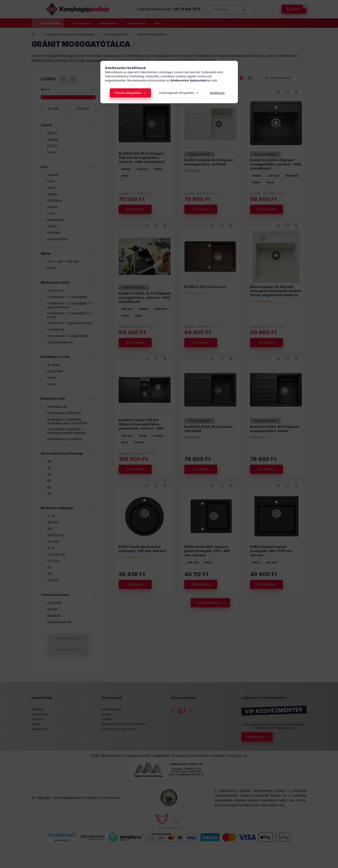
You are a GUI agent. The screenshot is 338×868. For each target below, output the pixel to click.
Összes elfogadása (128, 93)
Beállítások (217, 93)
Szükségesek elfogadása (177, 93)
